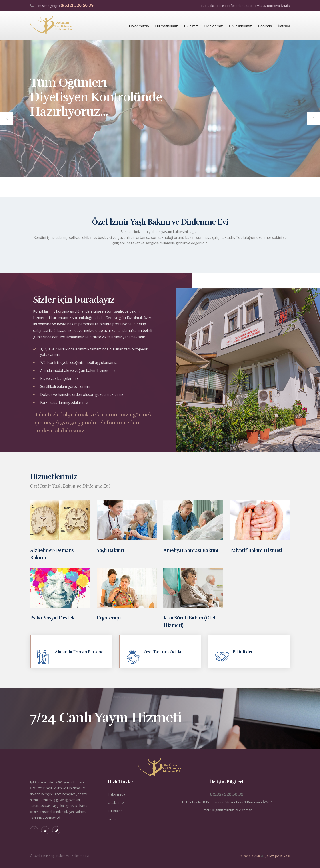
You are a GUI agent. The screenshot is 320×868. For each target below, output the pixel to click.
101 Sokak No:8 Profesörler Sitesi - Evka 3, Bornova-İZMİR (245, 6)
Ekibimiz (191, 26)
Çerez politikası (277, 856)
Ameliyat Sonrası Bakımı (191, 550)
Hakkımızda (139, 26)
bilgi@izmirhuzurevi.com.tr (232, 810)
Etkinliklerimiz (241, 26)
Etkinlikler (243, 652)
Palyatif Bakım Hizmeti (256, 550)
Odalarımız (214, 26)
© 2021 (246, 856)
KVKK (256, 856)
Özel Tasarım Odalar (163, 652)
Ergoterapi (109, 618)
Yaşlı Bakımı (110, 550)
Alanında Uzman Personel (80, 652)
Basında (265, 26)
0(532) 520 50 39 (77, 5)
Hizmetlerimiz (166, 26)
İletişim (284, 26)
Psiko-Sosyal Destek (52, 618)
